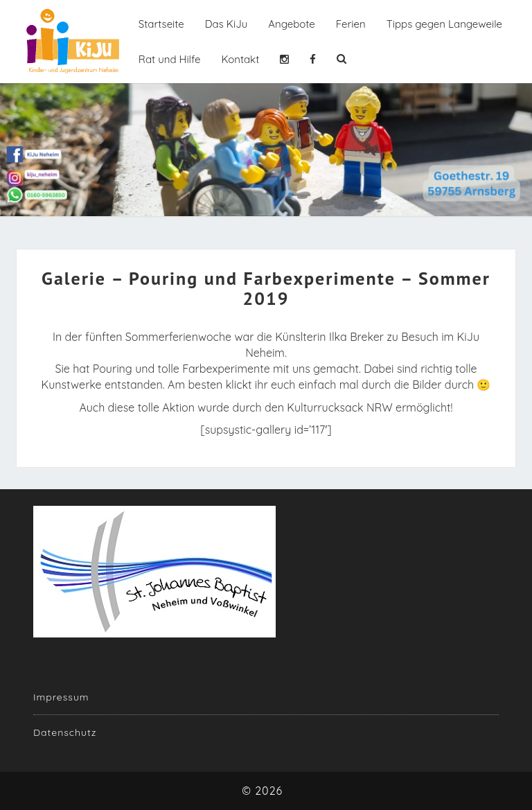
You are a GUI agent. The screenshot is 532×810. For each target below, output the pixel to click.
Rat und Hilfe (170, 59)
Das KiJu (226, 24)
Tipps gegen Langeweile (444, 24)
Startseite (161, 24)
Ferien (351, 24)
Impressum (61, 697)
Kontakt (240, 59)
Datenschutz (65, 732)
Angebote (292, 24)
